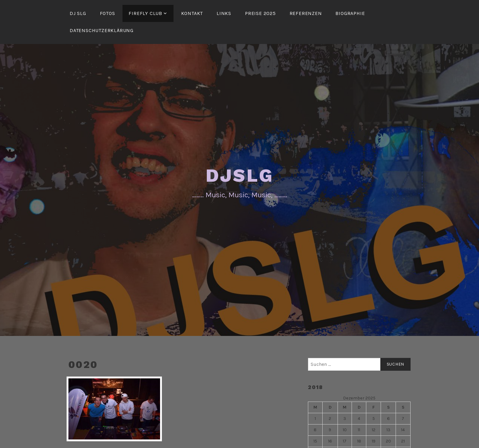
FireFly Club (145, 13)
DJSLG (240, 175)
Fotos (108, 13)
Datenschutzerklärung (102, 30)
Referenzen (306, 13)
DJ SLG (78, 13)
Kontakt (192, 13)
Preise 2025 (260, 13)
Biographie (350, 13)
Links (224, 13)
